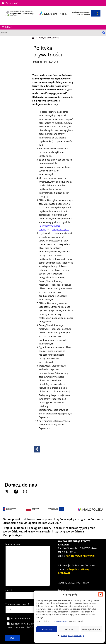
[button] (101, 594)
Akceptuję (47, 629)
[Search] (104, 33)
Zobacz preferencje (91, 629)
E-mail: (9, 590)
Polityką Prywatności (59, 621)
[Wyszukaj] (51, 33)
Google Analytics (60, 230)
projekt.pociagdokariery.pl (72, 636)
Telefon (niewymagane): (17, 604)
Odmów (69, 629)
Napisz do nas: (13, 544)
